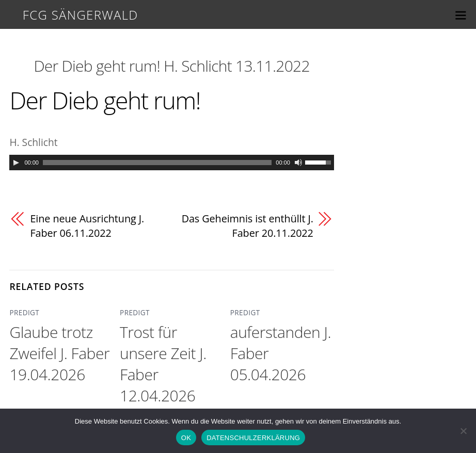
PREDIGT (22, 313)
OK (186, 438)
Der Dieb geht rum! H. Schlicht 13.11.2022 (171, 66)
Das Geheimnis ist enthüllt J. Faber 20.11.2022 (248, 226)
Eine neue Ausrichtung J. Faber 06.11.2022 (90, 226)
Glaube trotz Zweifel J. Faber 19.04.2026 (59, 354)
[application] (171, 163)
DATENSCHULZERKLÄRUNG (253, 438)
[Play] (16, 163)
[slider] (157, 163)
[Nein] (463, 431)
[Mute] (298, 163)
